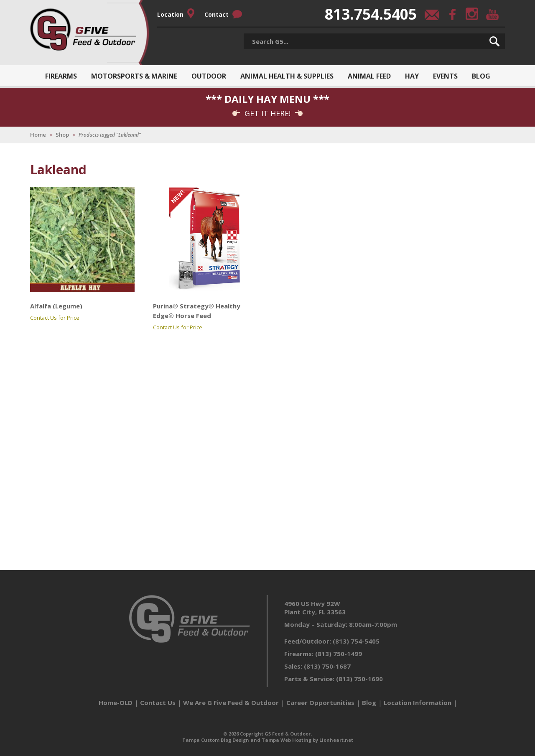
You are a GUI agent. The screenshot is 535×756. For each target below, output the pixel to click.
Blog (481, 76)
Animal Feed (369, 76)
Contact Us (158, 703)
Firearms (61, 76)
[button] (494, 41)
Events (445, 76)
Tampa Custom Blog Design (216, 740)
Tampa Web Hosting (287, 740)
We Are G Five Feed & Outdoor (231, 703)
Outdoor (209, 76)
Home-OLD (116, 703)
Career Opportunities (320, 703)
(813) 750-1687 (327, 666)
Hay (412, 76)
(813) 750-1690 (359, 679)
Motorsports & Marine (134, 76)
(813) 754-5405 (356, 641)
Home (38, 135)
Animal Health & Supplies (287, 76)
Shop (62, 135)
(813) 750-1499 (339, 654)
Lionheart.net (336, 740)
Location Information (418, 703)
